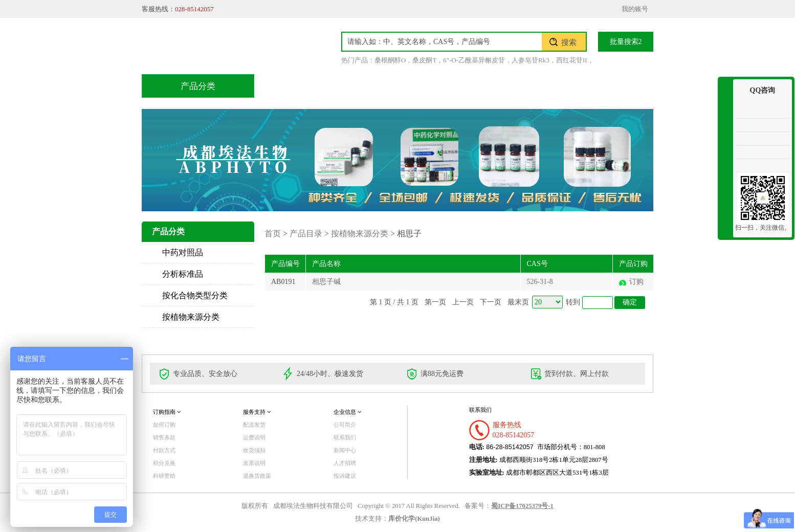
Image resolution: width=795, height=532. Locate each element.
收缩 (725, 116)
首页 (290, 86)
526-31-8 (540, 282)
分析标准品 (183, 274)
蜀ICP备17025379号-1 (522, 506)
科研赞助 (164, 476)
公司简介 (345, 425)
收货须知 (254, 450)
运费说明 (254, 437)
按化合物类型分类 (195, 295)
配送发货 (254, 425)
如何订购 (164, 425)
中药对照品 (183, 252)
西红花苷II (572, 60)
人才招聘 (345, 463)
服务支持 (257, 412)
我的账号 (635, 9)
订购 (636, 282)
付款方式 (164, 450)
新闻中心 (345, 450)
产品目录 (347, 86)
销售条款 (164, 437)
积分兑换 (476, 86)
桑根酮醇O (390, 60)
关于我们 (540, 86)
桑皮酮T (424, 60)
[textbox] (442, 42)
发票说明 (254, 463)
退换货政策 (257, 476)
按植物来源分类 (191, 317)
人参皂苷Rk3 (531, 60)
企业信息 (347, 412)
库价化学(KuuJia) (414, 519)
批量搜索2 (626, 42)
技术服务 (411, 86)
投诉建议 (345, 476)
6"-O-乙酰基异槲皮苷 (474, 60)
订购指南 (167, 412)
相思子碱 (326, 282)
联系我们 (605, 86)
